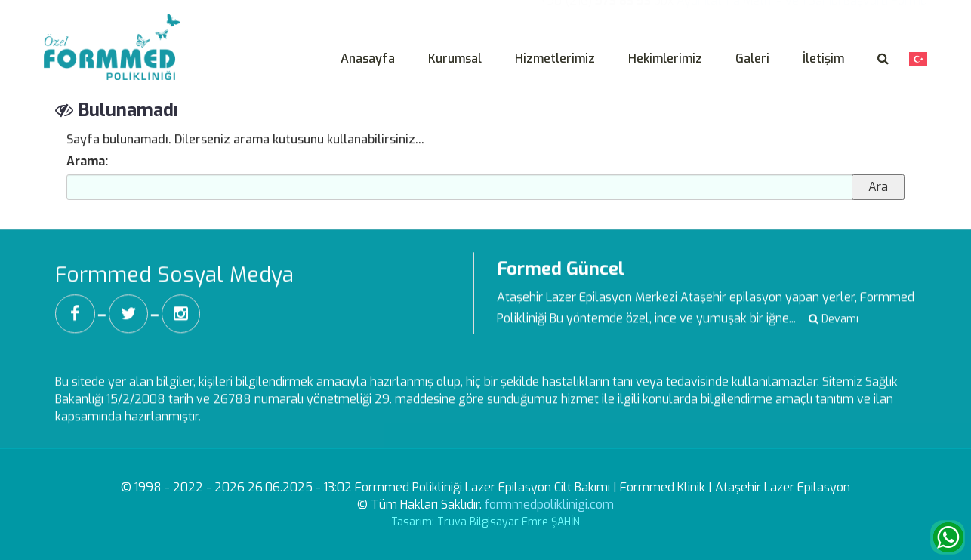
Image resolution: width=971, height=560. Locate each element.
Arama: (87, 161)
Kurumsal (455, 58)
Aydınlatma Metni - (729, 10)
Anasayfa (368, 58)
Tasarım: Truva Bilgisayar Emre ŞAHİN (485, 522)
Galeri (752, 58)
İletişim (823, 58)
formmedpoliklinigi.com (549, 505)
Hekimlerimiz (665, 58)
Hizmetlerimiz (555, 58)
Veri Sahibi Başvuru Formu (856, 10)
